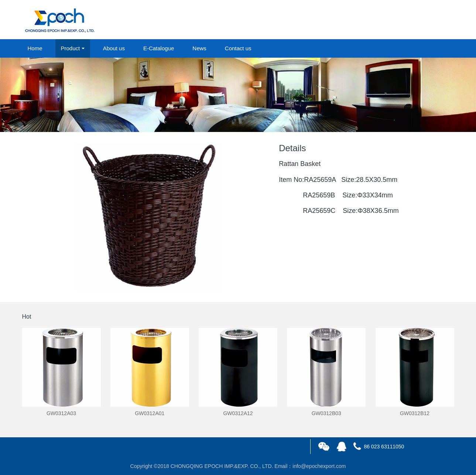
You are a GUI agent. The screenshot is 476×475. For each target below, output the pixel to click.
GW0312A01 (150, 413)
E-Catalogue (159, 48)
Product (71, 48)
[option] (238, 95)
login (404, 20)
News (199, 48)
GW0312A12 (238, 413)
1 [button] (234, 121)
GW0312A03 (61, 413)
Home (35, 48)
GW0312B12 (415, 413)
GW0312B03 (326, 413)
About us (114, 48)
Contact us (238, 48)
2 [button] (243, 121)
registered (437, 20)
